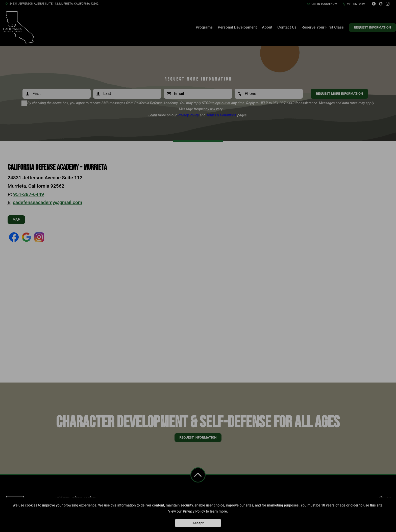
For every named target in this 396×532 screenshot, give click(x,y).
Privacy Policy (194, 511)
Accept (198, 523)
